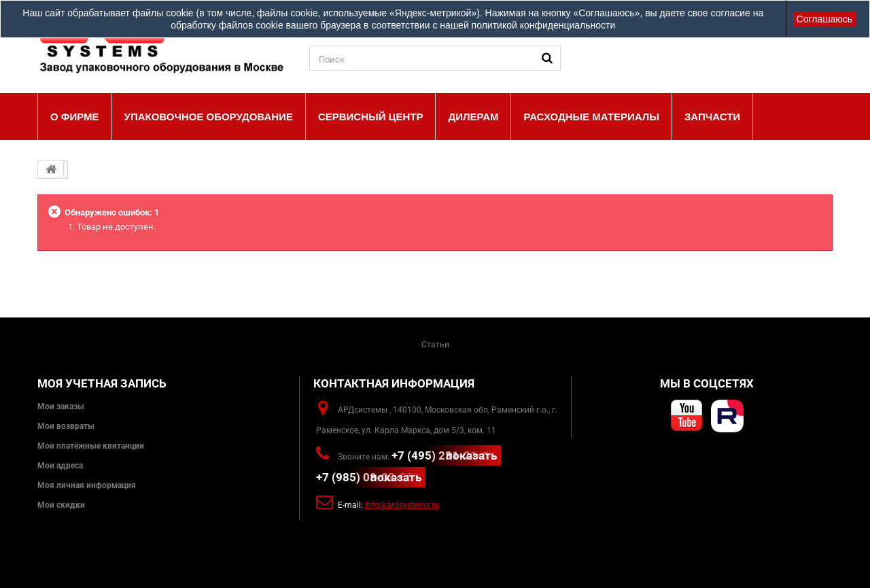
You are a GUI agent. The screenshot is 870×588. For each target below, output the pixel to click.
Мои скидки (61, 505)
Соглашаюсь (824, 19)
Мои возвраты (66, 426)
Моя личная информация (87, 485)
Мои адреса (60, 466)
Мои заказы (61, 407)
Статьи (435, 345)
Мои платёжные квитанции (91, 446)
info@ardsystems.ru (402, 505)
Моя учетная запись (102, 383)
